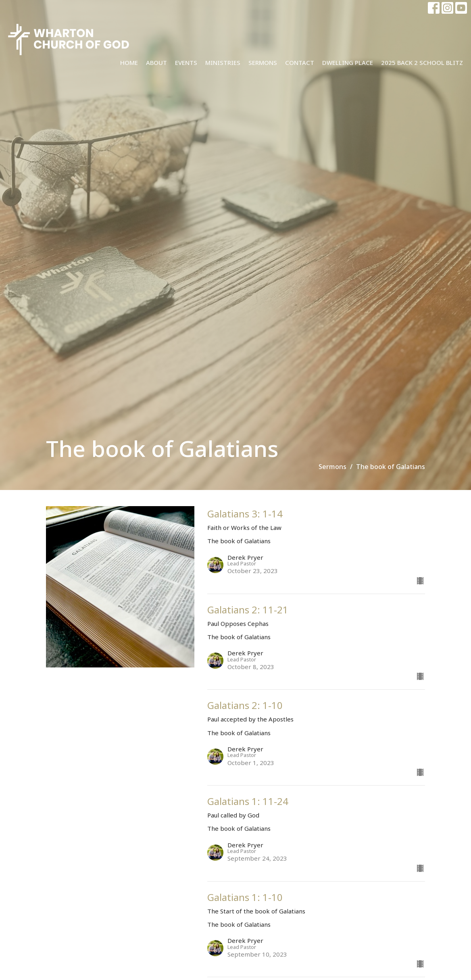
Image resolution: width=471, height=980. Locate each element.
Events (186, 63)
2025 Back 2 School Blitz (422, 63)
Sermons (263, 63)
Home (129, 63)
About (156, 63)
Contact (300, 63)
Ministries (223, 63)
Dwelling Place (348, 63)
